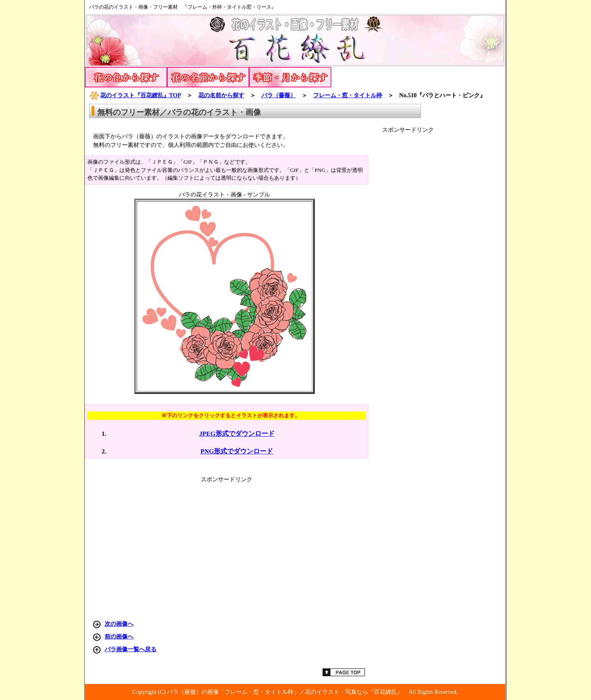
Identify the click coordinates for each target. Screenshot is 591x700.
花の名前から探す (221, 95)
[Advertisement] (444, 257)
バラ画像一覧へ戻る (131, 649)
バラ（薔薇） (279, 95)
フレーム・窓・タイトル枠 (348, 95)
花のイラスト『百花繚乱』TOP (135, 95)
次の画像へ (119, 624)
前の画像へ (119, 636)
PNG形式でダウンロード (237, 451)
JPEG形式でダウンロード (237, 433)
